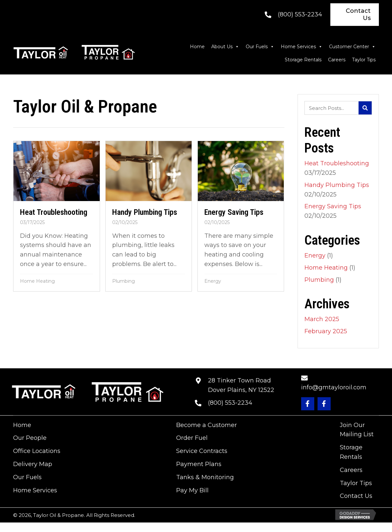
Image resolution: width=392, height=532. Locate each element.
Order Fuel (192, 438)
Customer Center (352, 47)
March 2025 (322, 319)
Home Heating (37, 281)
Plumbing (124, 281)
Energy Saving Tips (333, 206)
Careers (337, 60)
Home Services (302, 47)
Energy (213, 281)
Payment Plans (199, 464)
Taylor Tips (364, 60)
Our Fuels (260, 47)
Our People (30, 438)
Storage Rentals (303, 60)
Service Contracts (202, 451)
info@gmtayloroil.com (334, 387)
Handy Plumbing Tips (337, 185)
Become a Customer (206, 425)
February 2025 (326, 331)
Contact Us (356, 496)
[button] (308, 404)
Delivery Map (33, 464)
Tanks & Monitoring (205, 477)
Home (197, 47)
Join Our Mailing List (357, 430)
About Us (225, 47)
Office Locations (37, 451)
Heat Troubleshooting (337, 163)
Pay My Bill (192, 490)
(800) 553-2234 (300, 14)
